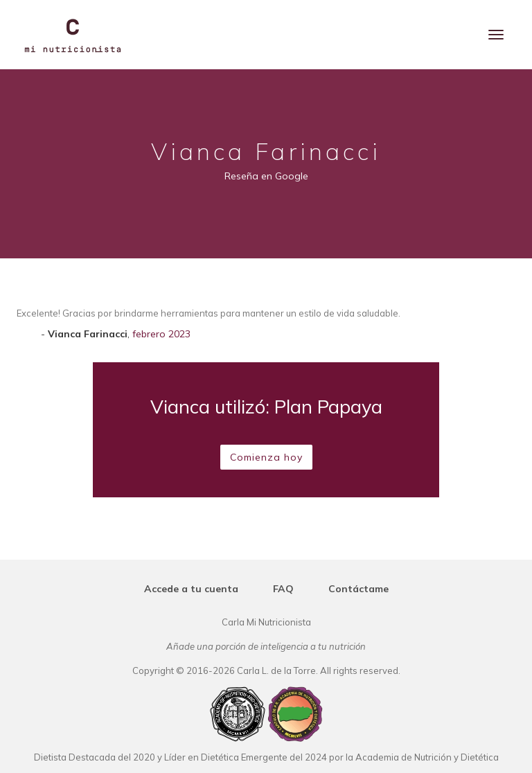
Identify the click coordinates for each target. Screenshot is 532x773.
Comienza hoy (266, 457)
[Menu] (496, 35)
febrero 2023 (161, 334)
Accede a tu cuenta (191, 589)
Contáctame (358, 589)
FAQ (283, 589)
